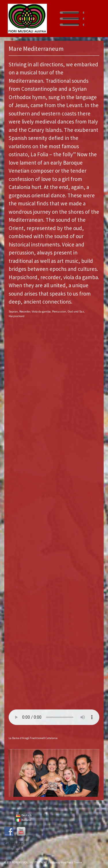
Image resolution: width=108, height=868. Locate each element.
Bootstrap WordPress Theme (66, 862)
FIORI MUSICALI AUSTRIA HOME (30, 862)
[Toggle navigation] (71, 19)
